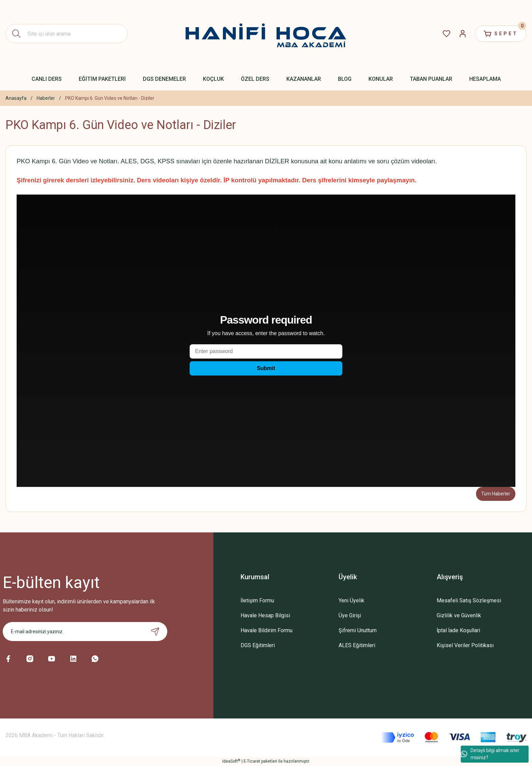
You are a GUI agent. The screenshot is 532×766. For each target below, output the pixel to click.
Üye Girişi (350, 615)
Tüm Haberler (496, 494)
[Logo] (266, 34)
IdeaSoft (231, 761)
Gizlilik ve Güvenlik (459, 615)
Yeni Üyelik (351, 600)
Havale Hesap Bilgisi (265, 615)
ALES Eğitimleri (357, 645)
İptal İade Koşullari (458, 630)
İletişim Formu (257, 600)
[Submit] (155, 632)
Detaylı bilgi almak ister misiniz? (490, 754)
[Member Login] (463, 34)
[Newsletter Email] (85, 632)
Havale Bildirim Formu (267, 630)
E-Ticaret (252, 761)
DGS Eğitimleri (258, 645)
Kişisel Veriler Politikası (465, 645)
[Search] (66, 34)
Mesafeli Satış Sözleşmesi (469, 600)
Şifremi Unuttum (358, 630)
